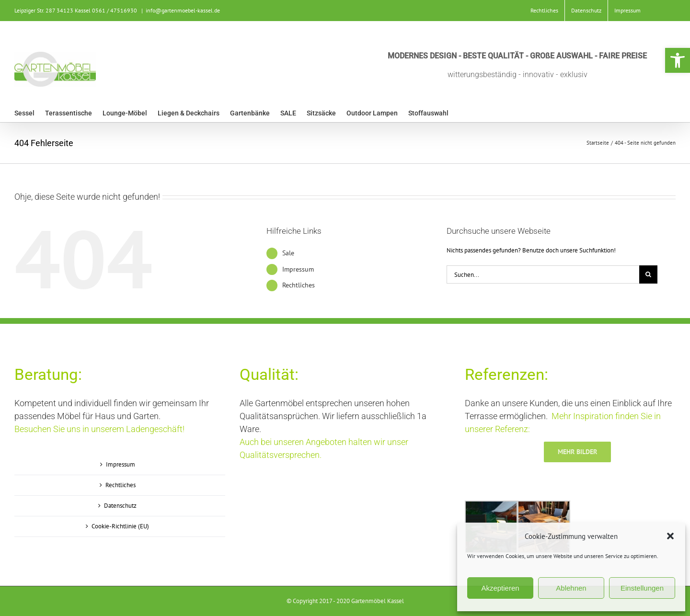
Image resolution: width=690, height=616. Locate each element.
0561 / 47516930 (115, 10)
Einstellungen (642, 588)
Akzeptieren (500, 588)
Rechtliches (299, 285)
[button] (678, 60)
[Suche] (648, 274)
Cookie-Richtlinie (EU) (120, 526)
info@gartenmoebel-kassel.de (183, 10)
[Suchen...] (543, 274)
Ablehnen (571, 588)
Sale (288, 253)
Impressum (298, 269)
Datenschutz (120, 506)
